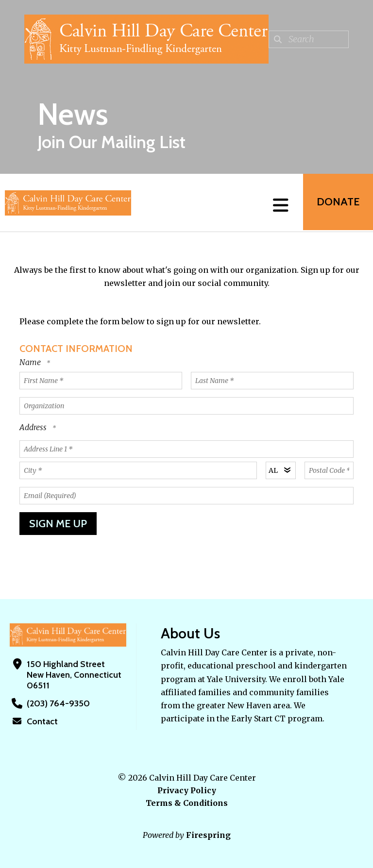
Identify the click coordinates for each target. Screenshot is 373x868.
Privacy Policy (187, 790)
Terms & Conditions (187, 803)
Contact (42, 721)
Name (31, 362)
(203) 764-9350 (57, 703)
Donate (337, 203)
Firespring (208, 835)
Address (34, 427)
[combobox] (309, 39)
